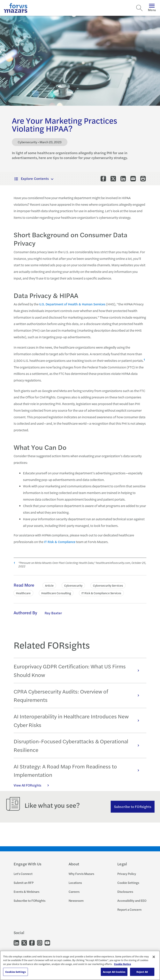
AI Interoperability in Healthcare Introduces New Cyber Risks (78, 720)
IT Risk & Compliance (60, 542)
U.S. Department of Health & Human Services (72, 304)
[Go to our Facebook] (32, 943)
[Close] (154, 957)
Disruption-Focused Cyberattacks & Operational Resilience (78, 745)
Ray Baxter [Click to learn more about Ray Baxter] (53, 613)
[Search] (139, 8)
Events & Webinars (27, 892)
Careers (74, 892)
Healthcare (23, 593)
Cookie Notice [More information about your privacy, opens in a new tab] (122, 964)
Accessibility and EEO (132, 900)
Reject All (142, 972)
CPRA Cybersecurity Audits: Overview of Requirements (78, 696)
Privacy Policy (127, 874)
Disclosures (125, 892)
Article (49, 585)
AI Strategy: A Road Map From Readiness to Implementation (78, 770)
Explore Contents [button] (32, 178)
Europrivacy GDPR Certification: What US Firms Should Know (78, 670)
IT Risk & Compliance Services (101, 593)
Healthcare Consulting (56, 593)
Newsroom (76, 900)
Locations (75, 883)
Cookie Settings (128, 883)
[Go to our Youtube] (47, 943)
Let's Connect (23, 874)
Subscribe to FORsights (133, 806)
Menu (152, 8)
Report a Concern (129, 909)
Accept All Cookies (114, 972)
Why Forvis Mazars (81, 874)
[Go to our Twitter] (24, 943)
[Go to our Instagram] (40, 943)
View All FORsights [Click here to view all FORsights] (33, 785)
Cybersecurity (73, 585)
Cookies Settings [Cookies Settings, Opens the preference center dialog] (15, 972)
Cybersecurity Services (108, 585)
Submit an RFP (24, 883)
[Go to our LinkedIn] (16, 943)
